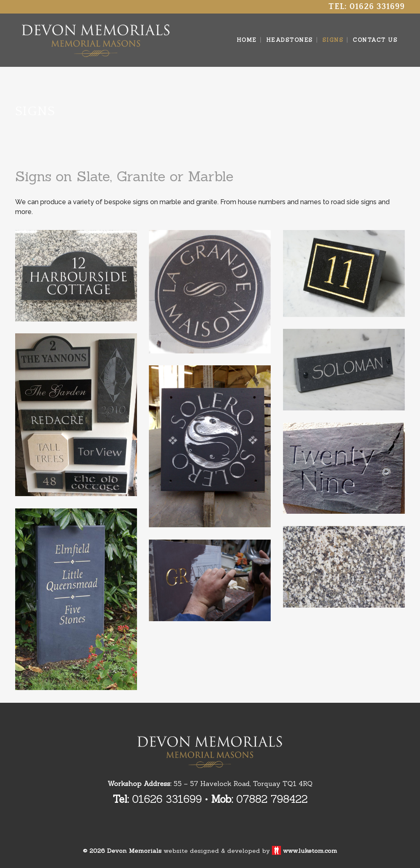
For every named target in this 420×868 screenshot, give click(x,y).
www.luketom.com (310, 851)
